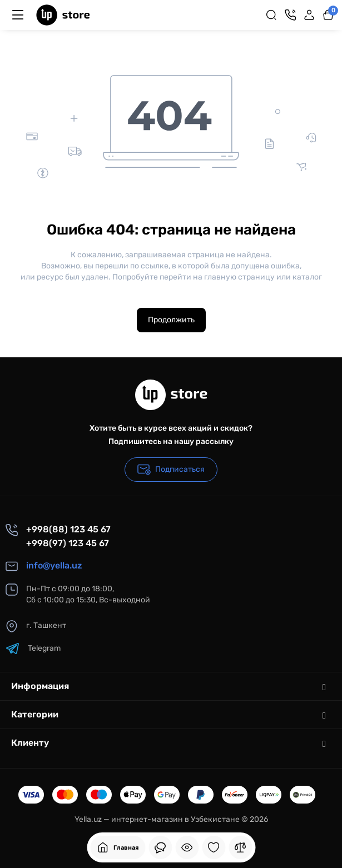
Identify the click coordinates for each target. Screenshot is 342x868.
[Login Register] (309, 15)
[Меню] (18, 15)
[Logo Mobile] (63, 15)
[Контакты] (290, 15)
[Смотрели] (160, 847)
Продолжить (171, 320)
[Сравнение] (240, 847)
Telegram (33, 648)
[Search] (271, 15)
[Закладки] (214, 847)
